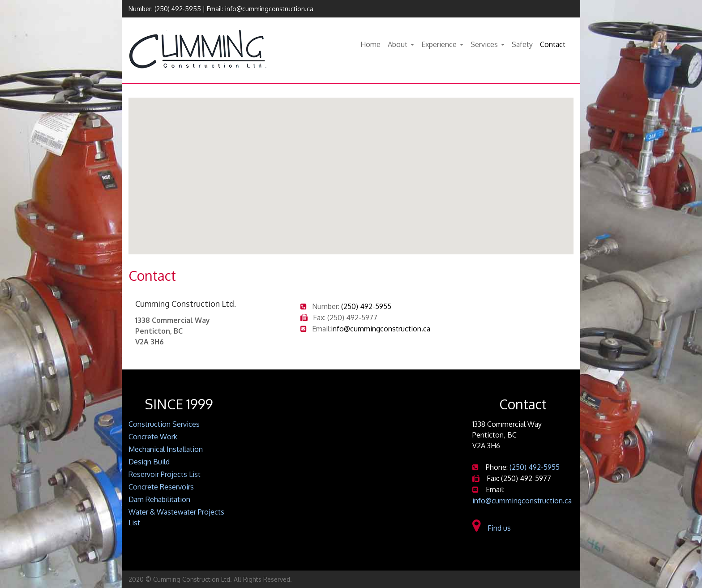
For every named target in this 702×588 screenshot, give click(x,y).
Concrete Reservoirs (161, 487)
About (398, 44)
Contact (553, 44)
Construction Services (164, 424)
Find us (492, 528)
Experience (439, 44)
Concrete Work (153, 437)
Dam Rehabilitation (159, 499)
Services (484, 44)
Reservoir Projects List (165, 474)
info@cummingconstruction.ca (269, 9)
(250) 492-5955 (178, 9)
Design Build (149, 462)
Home (370, 44)
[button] (351, 168)
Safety (522, 44)
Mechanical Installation (166, 449)
